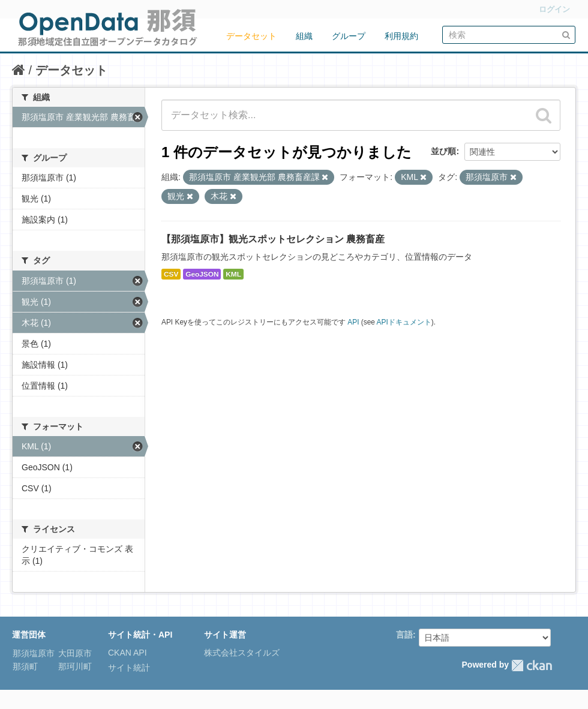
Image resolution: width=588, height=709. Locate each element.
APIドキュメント (404, 322)
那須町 (25, 666)
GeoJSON (202, 274)
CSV (171, 274)
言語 (404, 635)
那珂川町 (74, 666)
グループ (349, 36)
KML (233, 274)
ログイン (554, 9)
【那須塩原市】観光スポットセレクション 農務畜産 (273, 239)
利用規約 (401, 36)
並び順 (443, 151)
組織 (304, 36)
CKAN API (127, 653)
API (353, 322)
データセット (251, 36)
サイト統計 (129, 668)
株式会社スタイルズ (242, 653)
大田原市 (74, 653)
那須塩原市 (34, 653)
